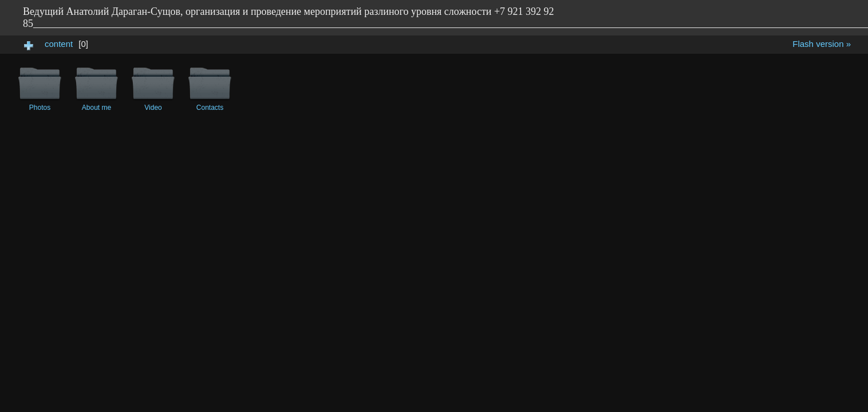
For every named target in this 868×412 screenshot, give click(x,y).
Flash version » (822, 44)
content (59, 44)
